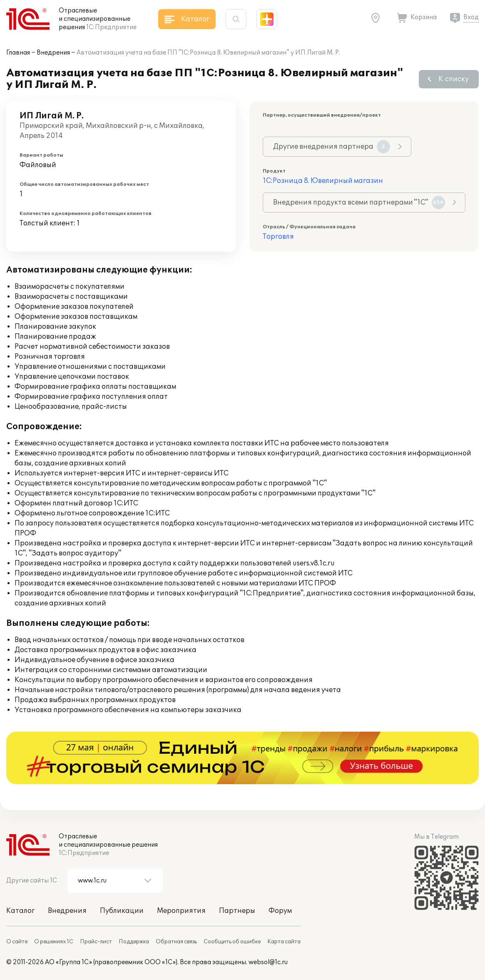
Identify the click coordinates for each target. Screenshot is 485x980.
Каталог (20, 911)
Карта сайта (284, 942)
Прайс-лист (96, 942)
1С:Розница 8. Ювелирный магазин (323, 181)
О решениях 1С (54, 942)
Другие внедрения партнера (332, 147)
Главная (18, 53)
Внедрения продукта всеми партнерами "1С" (359, 202)
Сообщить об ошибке (232, 942)
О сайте (17, 942)
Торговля (278, 237)
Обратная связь (176, 942)
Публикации (122, 911)
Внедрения (53, 53)
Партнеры (237, 911)
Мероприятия (181, 911)
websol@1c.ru (268, 962)
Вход (471, 17)
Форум (280, 911)
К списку (454, 79)
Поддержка (134, 942)
